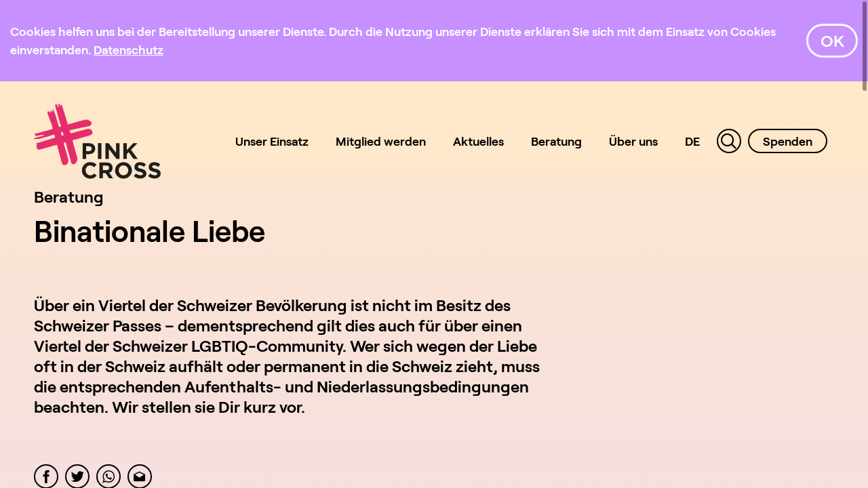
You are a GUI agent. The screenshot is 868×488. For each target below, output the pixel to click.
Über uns (633, 141)
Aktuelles (478, 141)
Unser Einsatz (272, 141)
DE (692, 141)
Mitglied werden (381, 141)
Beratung (556, 141)
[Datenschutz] (129, 49)
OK (832, 40)
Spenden (788, 141)
